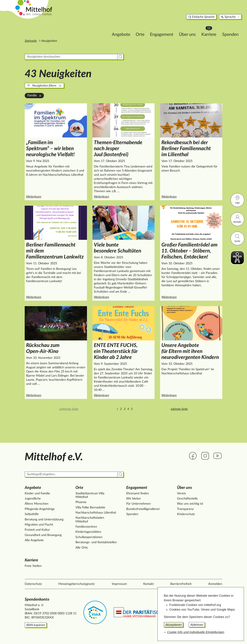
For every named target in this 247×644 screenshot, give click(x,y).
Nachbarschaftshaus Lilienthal (96, 513)
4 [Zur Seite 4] (128, 409)
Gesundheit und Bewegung (43, 535)
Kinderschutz (186, 514)
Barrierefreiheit (181, 584)
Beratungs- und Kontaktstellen (96, 542)
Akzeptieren (174, 625)
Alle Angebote (34, 540)
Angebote (102, 29)
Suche (237, 238)
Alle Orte (82, 548)
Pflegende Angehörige (40, 509)
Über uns (168, 29)
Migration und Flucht (39, 525)
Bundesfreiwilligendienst (143, 509)
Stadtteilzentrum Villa (90, 496)
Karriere (191, 28)
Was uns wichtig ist (190, 504)
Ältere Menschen (37, 504)
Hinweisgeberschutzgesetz (77, 584)
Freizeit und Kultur (37, 530)
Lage (237, 200)
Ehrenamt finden (138, 493)
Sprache (211, 11)
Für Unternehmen (138, 504)
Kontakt (237, 219)
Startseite (31, 41)
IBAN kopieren (36, 625)
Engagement (143, 29)
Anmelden (215, 584)
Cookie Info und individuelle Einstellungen (196, 632)
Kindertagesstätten (88, 532)
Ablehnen (197, 625)
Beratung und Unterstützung (44, 520)
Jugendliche (33, 499)
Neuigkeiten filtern (44, 86)
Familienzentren (86, 527)
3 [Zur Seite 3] (125, 409)
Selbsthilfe (32, 514)
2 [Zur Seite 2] (121, 409)
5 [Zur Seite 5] (132, 409)
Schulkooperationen (89, 537)
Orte (121, 29)
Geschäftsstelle (187, 499)
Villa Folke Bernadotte (90, 508)
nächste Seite (179, 409)
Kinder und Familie (37, 493)
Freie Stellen (33, 566)
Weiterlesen (57, 197)
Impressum (119, 584)
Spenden (211, 29)
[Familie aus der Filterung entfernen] (40, 96)
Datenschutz (33, 584)
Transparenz (185, 509)
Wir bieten (134, 499)
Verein (181, 493)
